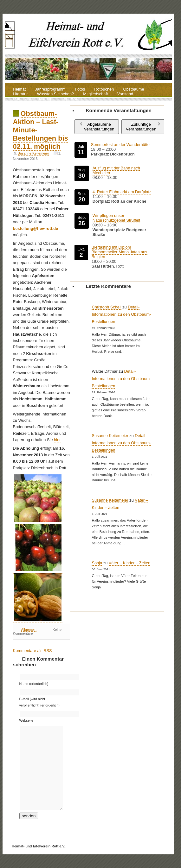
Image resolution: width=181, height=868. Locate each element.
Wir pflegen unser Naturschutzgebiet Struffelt (116, 218)
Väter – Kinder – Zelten (130, 563)
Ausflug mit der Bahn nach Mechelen (116, 170)
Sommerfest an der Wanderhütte (120, 145)
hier (57, 440)
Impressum (71, 99)
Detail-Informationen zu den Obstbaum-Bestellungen (121, 314)
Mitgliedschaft (95, 94)
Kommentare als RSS (32, 651)
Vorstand (125, 94)
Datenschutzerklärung (33, 99)
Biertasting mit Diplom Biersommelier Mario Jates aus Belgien (120, 252)
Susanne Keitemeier (33, 153)
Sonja (97, 563)
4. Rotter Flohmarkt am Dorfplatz (122, 192)
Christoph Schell (106, 307)
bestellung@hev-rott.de (36, 228)
